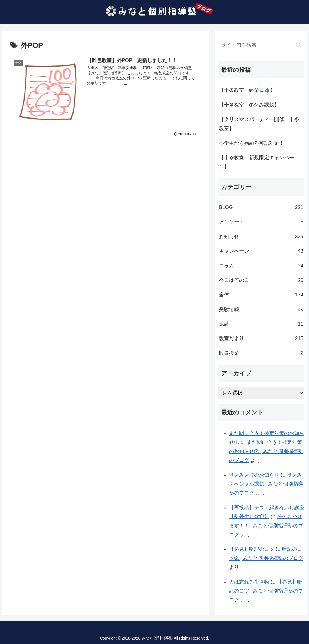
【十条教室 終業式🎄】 (247, 90)
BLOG (261, 207)
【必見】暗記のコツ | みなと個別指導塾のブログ (266, 591)
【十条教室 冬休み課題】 (249, 105)
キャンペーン (261, 251)
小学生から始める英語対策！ (252, 143)
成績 (261, 324)
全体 (261, 295)
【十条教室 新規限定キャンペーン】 (257, 162)
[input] (261, 45)
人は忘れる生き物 (249, 582)
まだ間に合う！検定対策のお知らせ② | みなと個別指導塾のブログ (266, 451)
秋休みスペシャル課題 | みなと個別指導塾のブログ (266, 484)
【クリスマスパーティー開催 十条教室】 (259, 124)
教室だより (261, 338)
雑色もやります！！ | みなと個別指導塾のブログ (266, 526)
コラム (261, 266)
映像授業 (261, 353)
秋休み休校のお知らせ (254, 475)
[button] (299, 45)
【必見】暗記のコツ (252, 549)
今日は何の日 (261, 280)
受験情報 (261, 309)
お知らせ (261, 237)
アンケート (261, 222)
